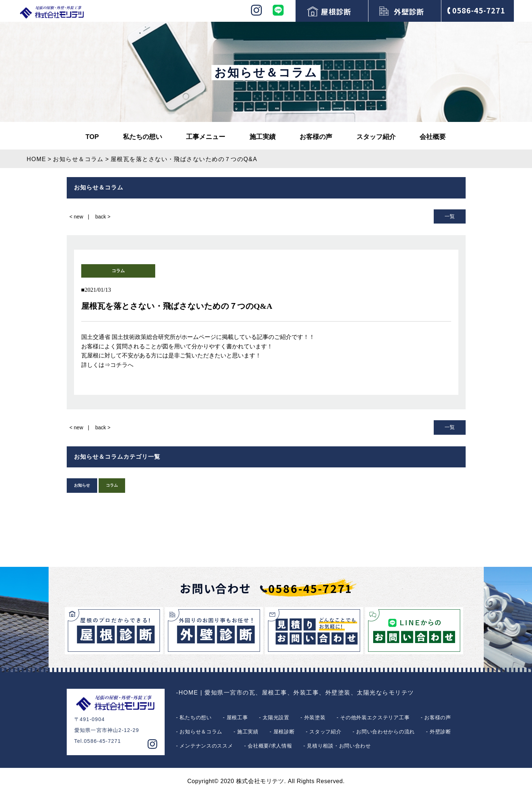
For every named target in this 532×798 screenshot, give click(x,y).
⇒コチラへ (119, 365)
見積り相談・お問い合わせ (339, 746)
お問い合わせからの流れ (385, 732)
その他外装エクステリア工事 (375, 717)
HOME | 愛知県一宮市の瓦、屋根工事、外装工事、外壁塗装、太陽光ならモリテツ (296, 693)
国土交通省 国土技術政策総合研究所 (128, 337)
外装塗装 (315, 717)
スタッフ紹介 (376, 137)
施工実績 (263, 137)
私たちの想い (143, 137)
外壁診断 (409, 11)
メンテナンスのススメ (206, 746)
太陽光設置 (276, 717)
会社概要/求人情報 (270, 746)
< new (77, 217)
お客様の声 (316, 137)
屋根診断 (336, 11)
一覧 (450, 216)
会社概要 (433, 137)
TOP (92, 137)
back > (103, 217)
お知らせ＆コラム (201, 732)
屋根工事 (237, 717)
